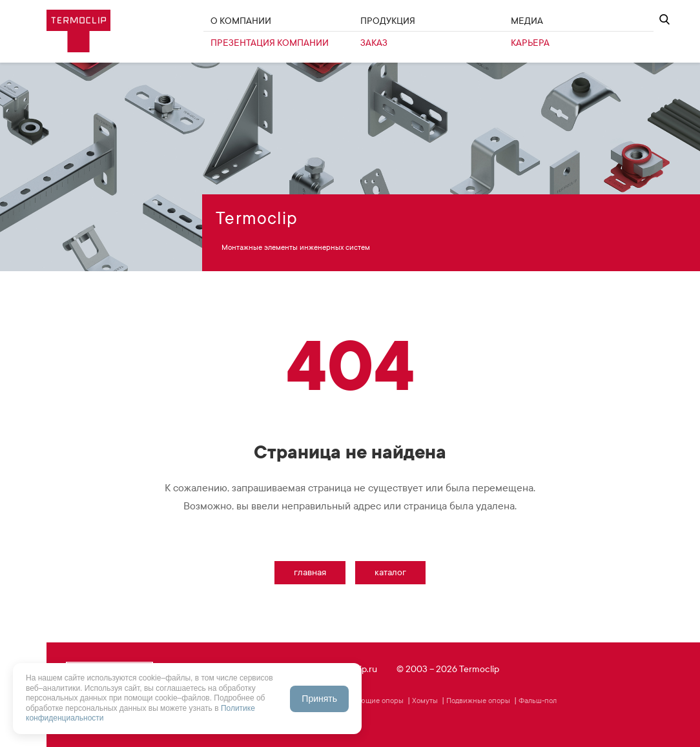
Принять (319, 699)
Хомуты (425, 701)
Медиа (527, 21)
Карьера (530, 43)
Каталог (390, 572)
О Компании (241, 21)
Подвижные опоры (478, 701)
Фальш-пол (538, 701)
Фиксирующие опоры (366, 701)
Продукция (388, 21)
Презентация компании (270, 43)
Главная (310, 572)
